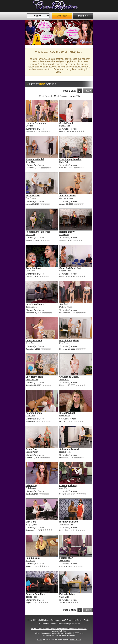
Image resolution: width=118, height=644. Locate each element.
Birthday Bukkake (69, 522)
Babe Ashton (65, 126)
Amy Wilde (64, 488)
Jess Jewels (65, 561)
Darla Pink (64, 162)
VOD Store (67, 620)
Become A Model (49, 624)
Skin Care (31, 522)
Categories (56, 620)
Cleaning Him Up (68, 485)
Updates (46, 620)
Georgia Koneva (66, 198)
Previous (30, 32)
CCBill (40, 639)
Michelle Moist (65, 307)
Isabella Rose (31, 597)
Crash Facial (66, 123)
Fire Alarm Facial (35, 159)
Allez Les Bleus (68, 196)
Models (38, 620)
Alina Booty (64, 235)
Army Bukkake (33, 268)
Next (88, 32)
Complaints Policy (59, 631)
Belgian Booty (67, 232)
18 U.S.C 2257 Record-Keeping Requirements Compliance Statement (59, 629)
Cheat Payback (67, 413)
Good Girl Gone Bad (70, 268)
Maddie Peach (32, 452)
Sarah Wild (64, 597)
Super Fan (31, 449)
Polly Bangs (31, 488)
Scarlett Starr (65, 271)
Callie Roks (30, 271)
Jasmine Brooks (66, 524)
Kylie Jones (64, 343)
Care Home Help (34, 377)
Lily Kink (29, 126)
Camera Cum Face (35, 594)
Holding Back (33, 558)
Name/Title (75, 96)
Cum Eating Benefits (70, 159)
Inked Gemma (32, 380)
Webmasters (63, 624)
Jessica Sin (30, 235)
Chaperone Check (69, 377)
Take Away (31, 485)
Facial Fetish (66, 558)
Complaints (75, 624)
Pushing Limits (34, 413)
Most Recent (46, 96)
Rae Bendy (30, 561)
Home (30, 620)
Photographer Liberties (38, 232)
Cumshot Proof (34, 341)
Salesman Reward (69, 449)
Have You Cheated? (36, 304)
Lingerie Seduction (36, 123)
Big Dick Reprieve (69, 341)
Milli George (64, 416)
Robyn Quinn (31, 524)
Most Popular (61, 96)
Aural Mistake (33, 196)
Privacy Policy (75, 639)
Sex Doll (64, 304)
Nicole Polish (65, 452)
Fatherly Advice (68, 594)
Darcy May (30, 162)
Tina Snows (31, 198)
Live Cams (78, 620)
